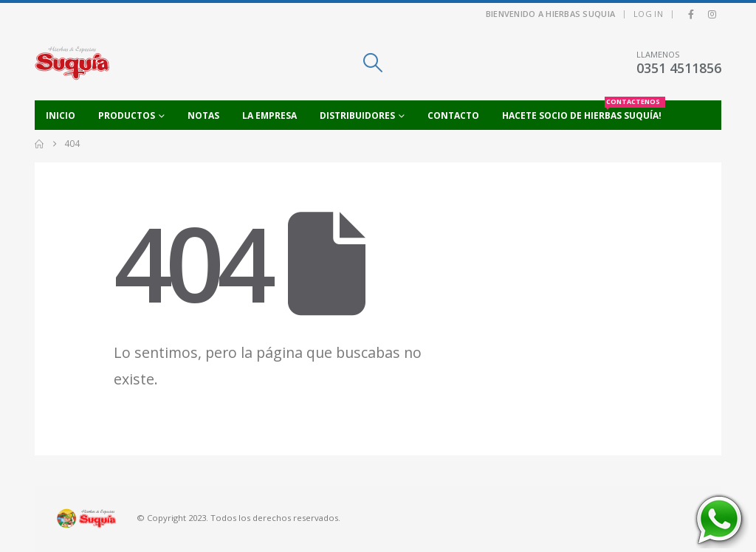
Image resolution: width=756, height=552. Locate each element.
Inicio (61, 115)
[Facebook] (691, 14)
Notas (203, 115)
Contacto (453, 115)
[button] (372, 63)
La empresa (269, 115)
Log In (648, 14)
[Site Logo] (72, 63)
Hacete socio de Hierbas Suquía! (584, 111)
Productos (127, 115)
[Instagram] (712, 14)
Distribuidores (357, 115)
